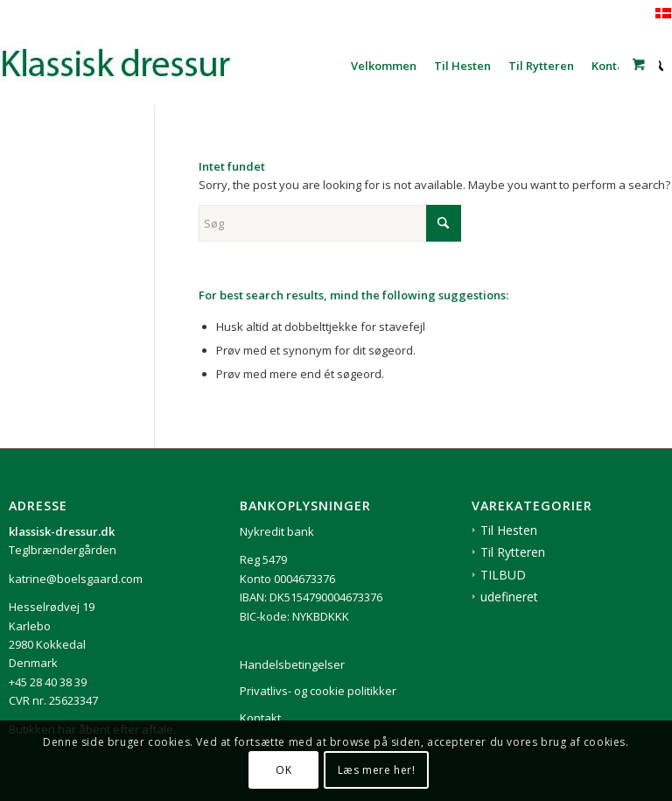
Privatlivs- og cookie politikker (318, 691)
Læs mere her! (377, 770)
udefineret (509, 597)
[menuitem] (384, 66)
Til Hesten (509, 530)
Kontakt (260, 718)
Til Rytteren (513, 552)
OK (283, 770)
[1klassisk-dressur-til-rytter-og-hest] (131, 66)
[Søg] (330, 223)
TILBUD (503, 575)
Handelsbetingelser (292, 664)
